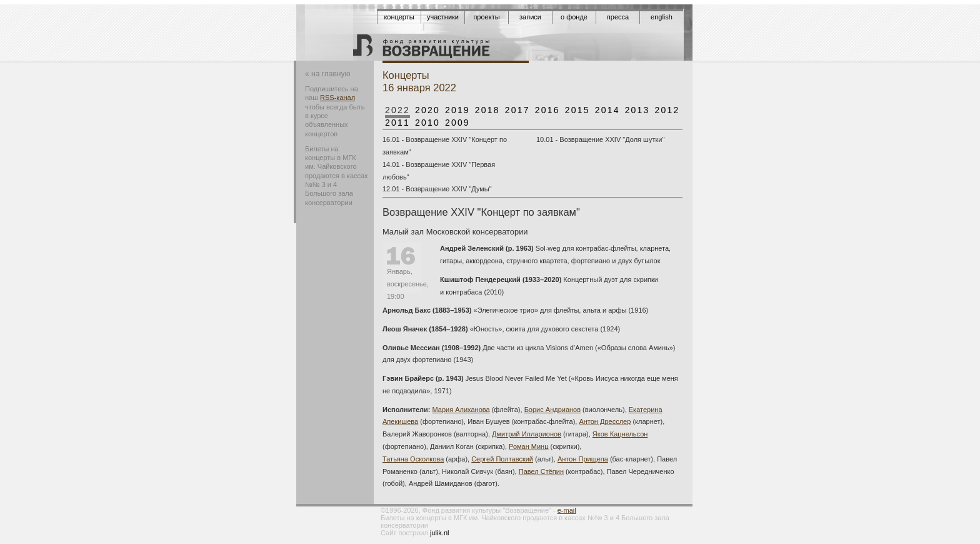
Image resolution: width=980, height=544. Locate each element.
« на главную (327, 74)
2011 (397, 123)
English (662, 17)
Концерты (399, 17)
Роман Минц (528, 446)
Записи (530, 17)
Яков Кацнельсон (620, 434)
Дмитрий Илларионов (527, 434)
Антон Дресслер (605, 421)
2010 (427, 123)
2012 (667, 110)
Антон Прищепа (583, 459)
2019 (457, 110)
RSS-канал (337, 98)
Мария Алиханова (461, 410)
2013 (637, 110)
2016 (547, 110)
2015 (577, 110)
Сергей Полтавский (502, 459)
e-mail (567, 510)
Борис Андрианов (552, 410)
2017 (517, 110)
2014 (607, 110)
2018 (487, 110)
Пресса (618, 17)
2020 (427, 110)
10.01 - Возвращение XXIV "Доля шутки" (600, 139)
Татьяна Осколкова (413, 459)
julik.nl (440, 533)
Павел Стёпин (541, 471)
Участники (443, 17)
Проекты (486, 17)
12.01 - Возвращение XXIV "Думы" (437, 189)
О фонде (574, 17)
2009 (457, 123)
